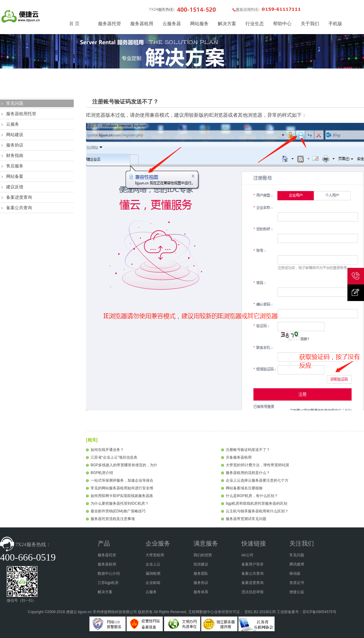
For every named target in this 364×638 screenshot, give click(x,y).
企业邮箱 (153, 583)
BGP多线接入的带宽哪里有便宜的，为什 (124, 465)
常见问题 (15, 103)
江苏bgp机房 (108, 583)
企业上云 (153, 564)
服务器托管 (107, 555)
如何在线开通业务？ (107, 450)
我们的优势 (203, 555)
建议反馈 (15, 187)
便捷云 (72, 612)
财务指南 (15, 155)
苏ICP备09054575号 (319, 612)
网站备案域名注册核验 (244, 488)
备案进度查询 (19, 197)
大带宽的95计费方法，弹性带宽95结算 (258, 465)
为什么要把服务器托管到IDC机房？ (120, 503)
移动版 (295, 573)
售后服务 (15, 166)
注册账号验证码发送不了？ (248, 450)
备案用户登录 (252, 564)
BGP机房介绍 (102, 473)
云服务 (13, 124)
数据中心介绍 (109, 573)
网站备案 (15, 176)
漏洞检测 (153, 573)
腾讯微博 (297, 564)
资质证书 (297, 583)
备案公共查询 (19, 208)
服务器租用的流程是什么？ (248, 473)
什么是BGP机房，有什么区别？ (252, 496)
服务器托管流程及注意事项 (113, 519)
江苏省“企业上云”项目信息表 (114, 457)
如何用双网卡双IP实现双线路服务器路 (122, 496)
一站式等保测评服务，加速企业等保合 (122, 480)
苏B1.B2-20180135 (260, 612)
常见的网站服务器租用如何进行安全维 (122, 488)
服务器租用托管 (21, 114)
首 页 (74, 24)
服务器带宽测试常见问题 (246, 519)
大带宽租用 (155, 555)
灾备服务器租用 (239, 457)
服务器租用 (107, 564)
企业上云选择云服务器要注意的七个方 (257, 480)
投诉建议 (201, 564)
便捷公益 (297, 592)
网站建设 (15, 135)
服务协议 (15, 145)
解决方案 (105, 592)
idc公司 (247, 555)
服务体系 (201, 592)
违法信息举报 (252, 592)
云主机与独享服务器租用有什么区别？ (257, 511)
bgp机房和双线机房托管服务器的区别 (256, 503)
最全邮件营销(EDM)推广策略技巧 (118, 511)
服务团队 (201, 573)
